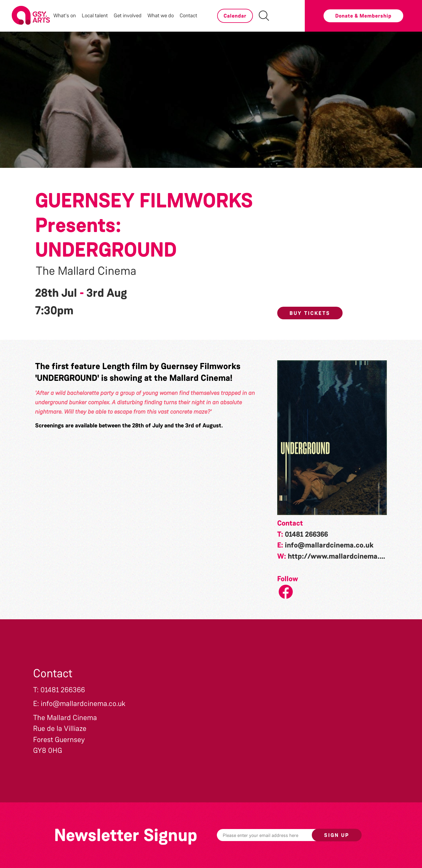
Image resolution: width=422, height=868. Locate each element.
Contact (188, 16)
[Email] (273, 835)
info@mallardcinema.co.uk (329, 545)
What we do (161, 16)
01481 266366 (306, 534)
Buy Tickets (310, 313)
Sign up (337, 835)
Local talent (95, 16)
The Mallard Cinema (86, 271)
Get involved (128, 16)
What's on (65, 16)
